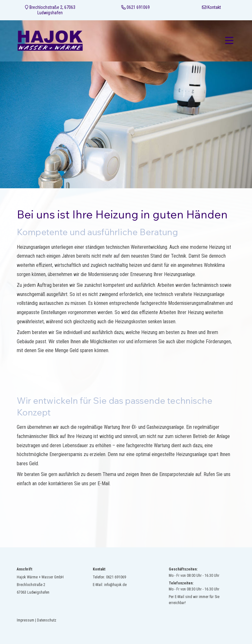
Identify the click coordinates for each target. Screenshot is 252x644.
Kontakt (214, 7)
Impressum (25, 620)
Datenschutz (47, 620)
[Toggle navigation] (229, 41)
